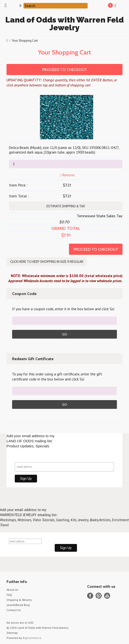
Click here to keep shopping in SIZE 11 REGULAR (47, 262)
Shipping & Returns (19, 600)
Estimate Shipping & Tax (66, 206)
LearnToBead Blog (18, 605)
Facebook (90, 596)
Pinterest (99, 596)
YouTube (107, 596)
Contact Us (14, 610)
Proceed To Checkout (64, 70)
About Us (12, 590)
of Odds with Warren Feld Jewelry (64, 24)
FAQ (9, 595)
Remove (67, 175)
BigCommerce (32, 638)
